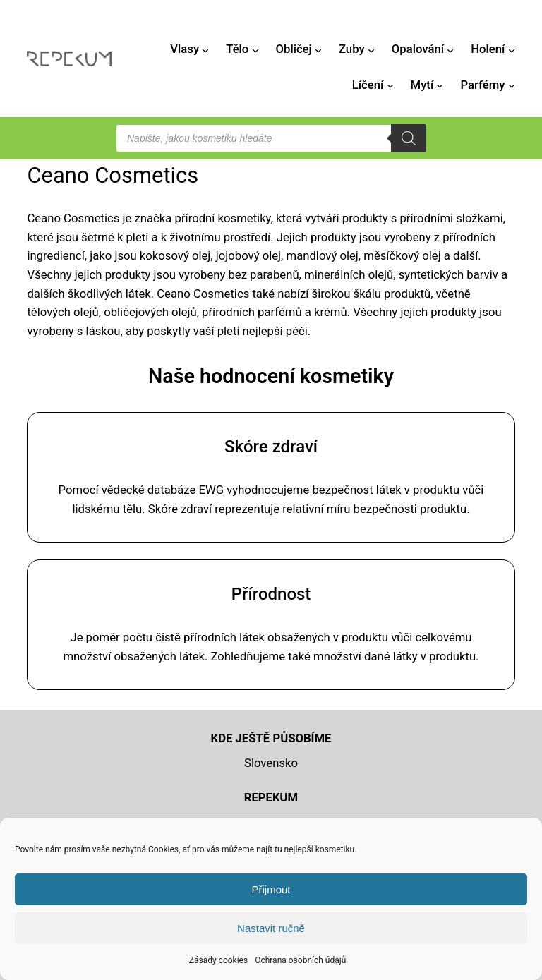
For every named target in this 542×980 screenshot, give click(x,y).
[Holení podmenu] (512, 49)
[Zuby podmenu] (371, 49)
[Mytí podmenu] (440, 85)
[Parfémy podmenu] (512, 85)
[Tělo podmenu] (255, 49)
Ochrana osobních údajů (300, 960)
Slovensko (271, 763)
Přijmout (271, 889)
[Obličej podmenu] (318, 49)
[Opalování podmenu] (450, 49)
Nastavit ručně (271, 928)
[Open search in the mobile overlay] (271, 138)
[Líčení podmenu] (390, 85)
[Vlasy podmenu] (205, 49)
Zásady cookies (218, 960)
